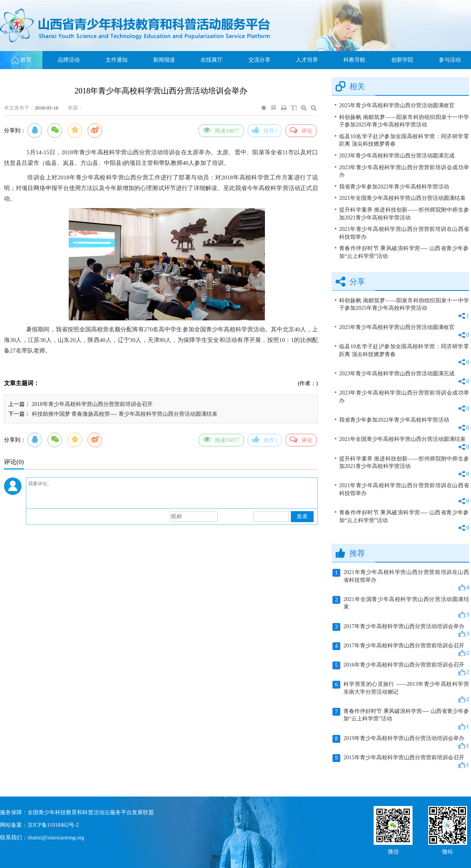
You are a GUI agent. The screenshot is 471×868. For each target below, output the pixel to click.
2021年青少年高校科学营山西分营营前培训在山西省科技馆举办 (404, 233)
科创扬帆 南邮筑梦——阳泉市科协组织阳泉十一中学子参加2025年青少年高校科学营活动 (404, 121)
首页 (21, 60)
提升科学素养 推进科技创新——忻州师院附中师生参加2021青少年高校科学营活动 (404, 214)
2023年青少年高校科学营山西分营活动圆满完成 (397, 156)
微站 (447, 851)
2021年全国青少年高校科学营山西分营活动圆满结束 (402, 198)
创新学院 (402, 60)
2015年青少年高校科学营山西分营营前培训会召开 (401, 762)
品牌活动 (69, 60)
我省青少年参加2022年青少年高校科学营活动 (394, 187)
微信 (393, 851)
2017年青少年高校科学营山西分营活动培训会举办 (401, 630)
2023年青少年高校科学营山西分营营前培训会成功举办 (404, 171)
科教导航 (354, 60)
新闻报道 (164, 60)
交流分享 (259, 60)
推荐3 (265, 130)
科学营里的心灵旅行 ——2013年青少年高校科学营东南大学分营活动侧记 (401, 692)
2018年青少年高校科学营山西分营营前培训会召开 (92, 404)
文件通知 (117, 60)
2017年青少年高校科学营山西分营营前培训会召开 (401, 650)
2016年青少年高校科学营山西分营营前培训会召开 (401, 669)
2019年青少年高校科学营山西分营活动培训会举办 (401, 742)
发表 (302, 516)
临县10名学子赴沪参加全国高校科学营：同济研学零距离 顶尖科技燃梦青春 (404, 140)
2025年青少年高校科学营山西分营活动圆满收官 (397, 105)
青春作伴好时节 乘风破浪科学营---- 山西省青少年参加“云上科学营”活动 (404, 252)
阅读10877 (221, 130)
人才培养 (307, 60)
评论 (301, 130)
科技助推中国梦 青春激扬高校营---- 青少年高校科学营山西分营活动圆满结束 (125, 414)
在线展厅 (212, 60)
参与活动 (450, 60)
